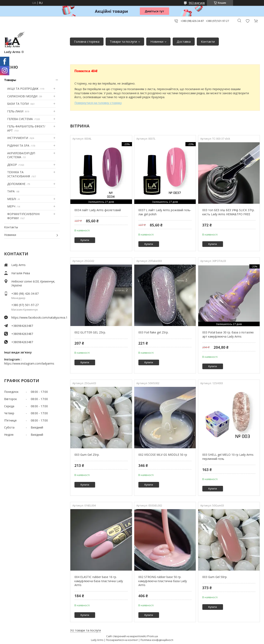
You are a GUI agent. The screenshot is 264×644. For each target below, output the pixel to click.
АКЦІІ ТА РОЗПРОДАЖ (23, 89)
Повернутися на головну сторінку (98, 103)
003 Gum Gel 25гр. (87, 455)
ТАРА (11, 191)
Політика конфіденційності (157, 640)
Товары (10, 80)
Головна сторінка (87, 41)
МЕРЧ (11, 206)
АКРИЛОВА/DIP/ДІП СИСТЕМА (21, 155)
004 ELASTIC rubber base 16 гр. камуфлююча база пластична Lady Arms (99, 581)
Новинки (157, 41)
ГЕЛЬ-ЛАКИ (15, 111)
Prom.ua (153, 636)
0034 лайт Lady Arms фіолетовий (98, 210)
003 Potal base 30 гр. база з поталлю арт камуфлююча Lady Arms (228, 334)
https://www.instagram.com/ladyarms (29, 363)
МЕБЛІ (12, 199)
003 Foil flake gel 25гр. (153, 332)
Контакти (208, 41)
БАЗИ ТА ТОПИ (18, 104)
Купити (85, 240)
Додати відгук (247, 21)
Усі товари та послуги (85, 630)
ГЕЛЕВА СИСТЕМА (20, 119)
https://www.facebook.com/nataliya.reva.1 (36, 317)
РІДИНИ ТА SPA (18, 145)
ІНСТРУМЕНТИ (18, 138)
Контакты (11, 227)
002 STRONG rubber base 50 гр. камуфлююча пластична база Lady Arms (163, 581)
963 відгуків (197, 3)
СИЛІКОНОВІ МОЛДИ (22, 96)
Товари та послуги (123, 41)
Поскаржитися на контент (122, 640)
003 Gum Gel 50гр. (215, 577)
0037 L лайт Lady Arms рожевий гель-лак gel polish (165, 212)
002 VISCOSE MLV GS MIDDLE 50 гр (163, 455)
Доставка (184, 41)
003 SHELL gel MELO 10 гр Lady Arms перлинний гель (228, 457)
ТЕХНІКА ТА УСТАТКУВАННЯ (19, 174)
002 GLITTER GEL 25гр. (90, 332)
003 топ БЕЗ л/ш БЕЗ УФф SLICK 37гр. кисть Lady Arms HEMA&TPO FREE (228, 212)
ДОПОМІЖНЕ (16, 184)
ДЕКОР (12, 165)
